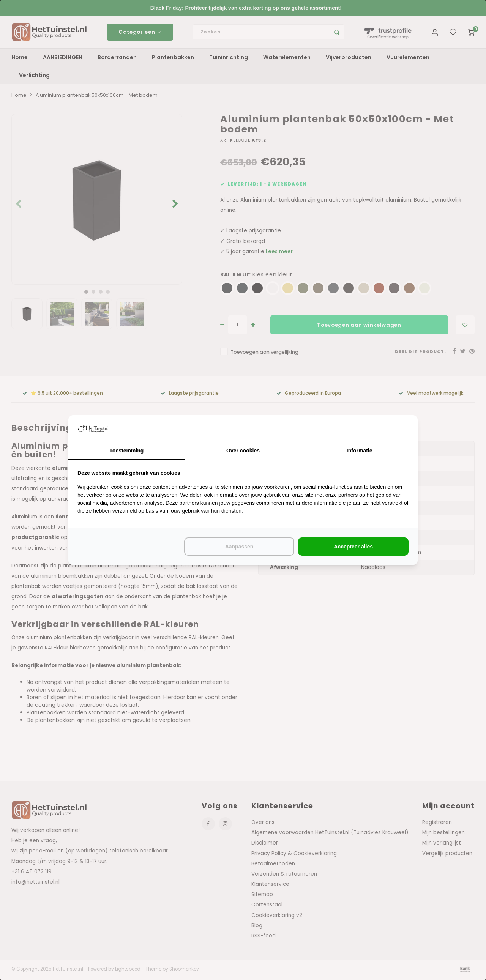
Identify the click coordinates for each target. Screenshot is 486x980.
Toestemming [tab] (126, 451)
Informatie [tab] (360, 451)
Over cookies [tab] (243, 451)
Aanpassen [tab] (239, 547)
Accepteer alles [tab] (353, 547)
